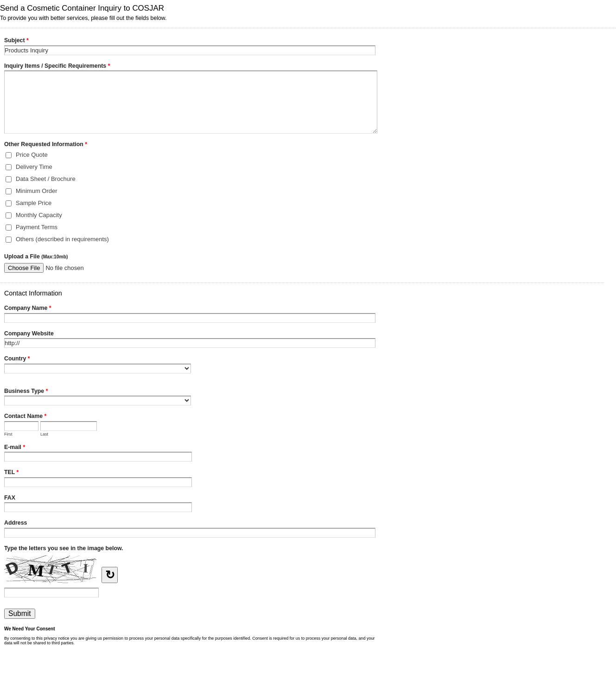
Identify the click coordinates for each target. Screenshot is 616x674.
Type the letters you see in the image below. (64, 548)
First (8, 434)
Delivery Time (34, 167)
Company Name (28, 309)
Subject (16, 41)
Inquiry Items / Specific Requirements (57, 67)
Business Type (26, 392)
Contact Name (25, 417)
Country (17, 359)
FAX (10, 498)
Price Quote (32, 155)
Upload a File (36, 257)
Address (16, 523)
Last (44, 434)
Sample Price (34, 203)
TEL (11, 473)
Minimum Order (37, 191)
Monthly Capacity (39, 215)
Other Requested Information (46, 145)
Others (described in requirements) (62, 239)
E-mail (15, 448)
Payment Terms (37, 227)
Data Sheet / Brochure (46, 179)
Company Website (29, 334)
